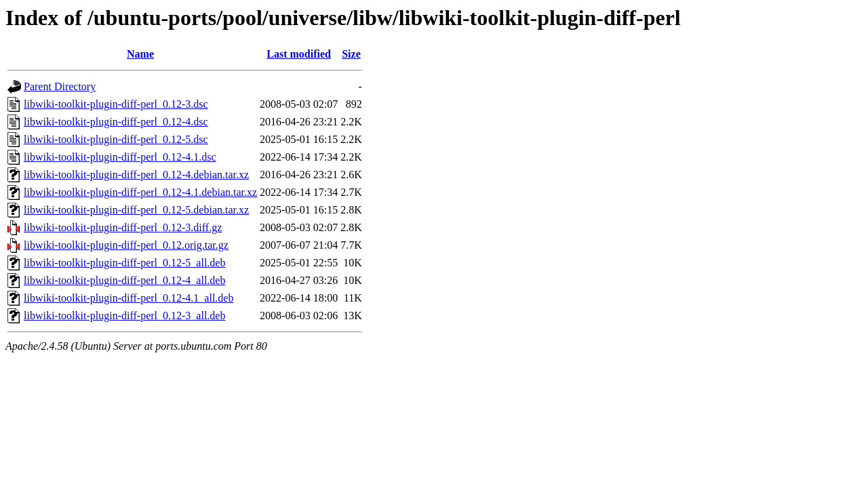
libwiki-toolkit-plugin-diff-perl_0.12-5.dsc (116, 139)
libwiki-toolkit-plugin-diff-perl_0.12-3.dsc (116, 104)
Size (351, 54)
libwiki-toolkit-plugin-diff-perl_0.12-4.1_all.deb (129, 298)
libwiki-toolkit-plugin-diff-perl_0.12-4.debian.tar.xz (136, 175)
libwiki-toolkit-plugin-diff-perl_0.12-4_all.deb (124, 280)
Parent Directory (60, 86)
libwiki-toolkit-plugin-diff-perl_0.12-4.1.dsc (120, 157)
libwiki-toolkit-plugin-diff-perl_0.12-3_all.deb (124, 316)
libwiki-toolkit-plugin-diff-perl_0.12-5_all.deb (124, 263)
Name (140, 54)
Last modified (299, 54)
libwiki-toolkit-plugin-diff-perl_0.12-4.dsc (116, 122)
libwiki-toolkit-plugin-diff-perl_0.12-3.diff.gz (123, 227)
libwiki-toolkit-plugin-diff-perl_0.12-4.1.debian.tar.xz (140, 192)
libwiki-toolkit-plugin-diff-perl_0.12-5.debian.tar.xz (136, 210)
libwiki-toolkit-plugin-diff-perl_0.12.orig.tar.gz (126, 245)
